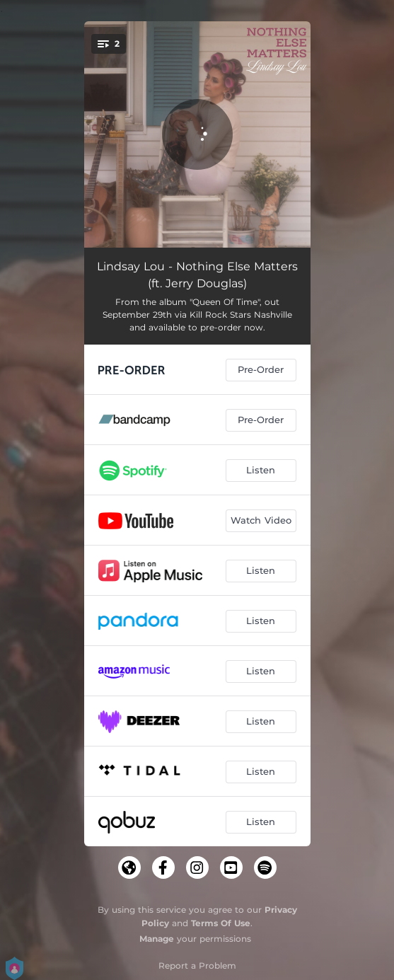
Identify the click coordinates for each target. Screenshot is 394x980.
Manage (157, 939)
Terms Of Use (221, 923)
